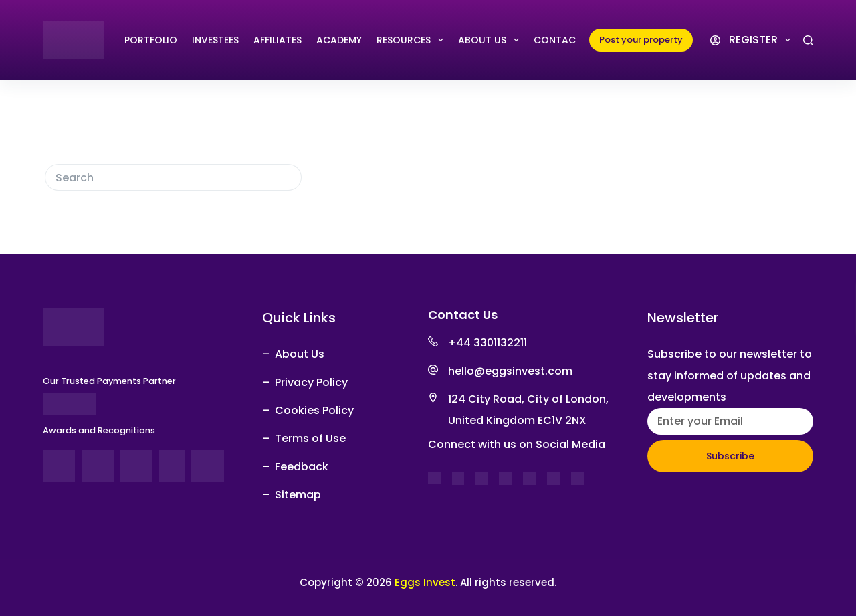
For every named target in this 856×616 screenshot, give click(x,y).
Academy (339, 40)
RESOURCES (413, 40)
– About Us (293, 354)
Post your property (641, 40)
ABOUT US (491, 40)
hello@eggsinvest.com (510, 371)
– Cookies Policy (308, 410)
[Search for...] (160, 177)
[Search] (808, 40)
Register (762, 40)
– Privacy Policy (305, 382)
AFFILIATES (278, 40)
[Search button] (288, 177)
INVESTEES (215, 40)
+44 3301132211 (488, 343)
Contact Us (565, 40)
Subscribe (730, 456)
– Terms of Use (304, 438)
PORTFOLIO (151, 40)
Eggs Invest (425, 582)
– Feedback (295, 467)
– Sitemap (292, 495)
